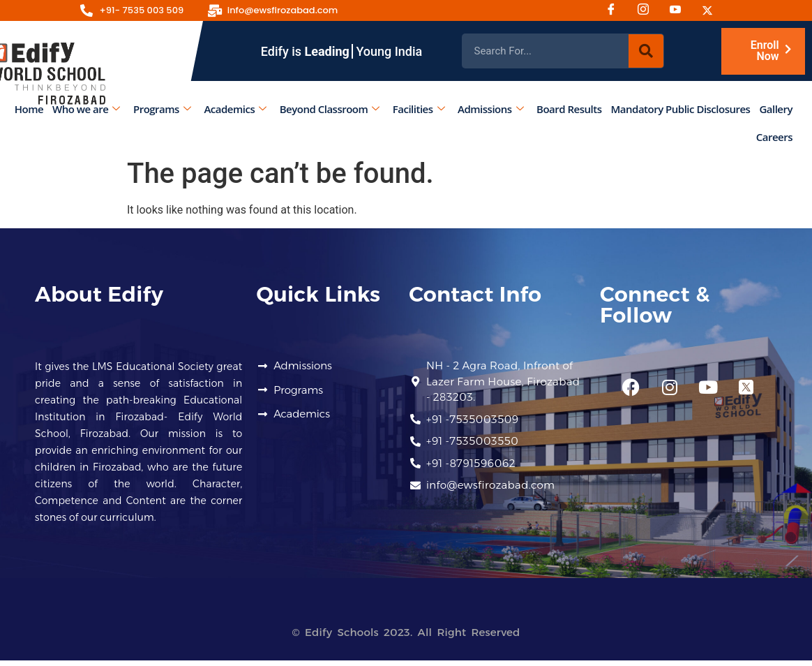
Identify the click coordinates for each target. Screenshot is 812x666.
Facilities (419, 109)
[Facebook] (616, 10)
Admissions (490, 109)
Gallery (776, 109)
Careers (774, 137)
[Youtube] (680, 10)
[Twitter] (712, 10)
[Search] (646, 51)
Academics (235, 109)
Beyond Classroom (330, 109)
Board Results (569, 109)
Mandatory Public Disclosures (681, 109)
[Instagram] (648, 10)
